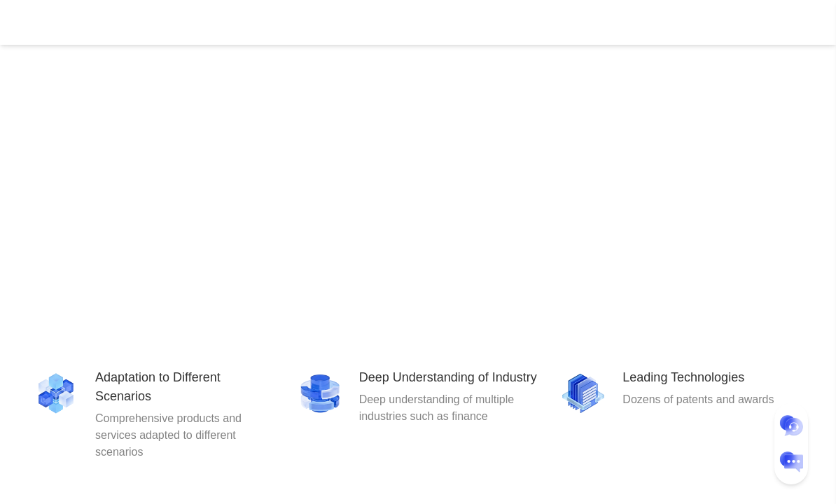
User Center (716, 22)
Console (649, 22)
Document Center (284, 22)
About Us (442, 22)
